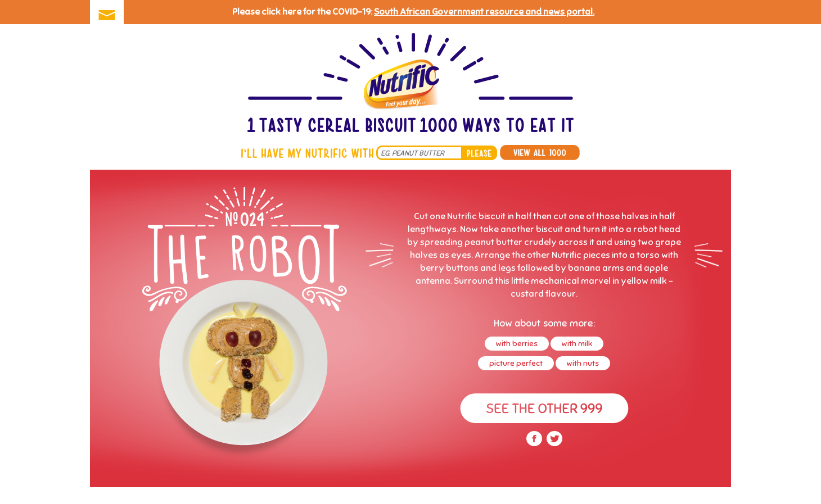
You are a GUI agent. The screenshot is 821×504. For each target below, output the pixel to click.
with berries (517, 344)
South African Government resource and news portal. (484, 12)
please (479, 153)
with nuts (583, 363)
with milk (577, 344)
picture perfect (516, 363)
